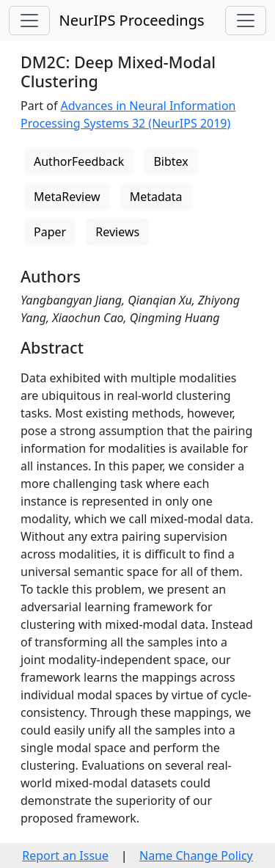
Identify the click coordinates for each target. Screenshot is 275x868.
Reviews (117, 232)
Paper (50, 232)
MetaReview (67, 197)
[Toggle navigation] (29, 21)
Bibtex (170, 161)
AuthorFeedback (79, 161)
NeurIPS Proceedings (131, 20)
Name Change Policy (196, 856)
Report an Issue (65, 856)
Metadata (156, 197)
